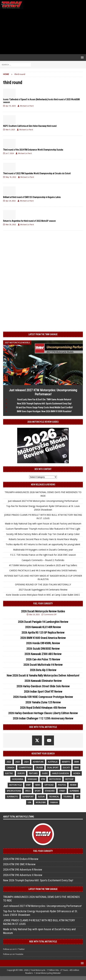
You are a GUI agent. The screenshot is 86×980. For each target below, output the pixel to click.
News (38, 785)
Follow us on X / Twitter (14, 949)
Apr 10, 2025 (11, 106)
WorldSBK (41, 802)
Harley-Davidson (60, 773)
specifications (14, 791)
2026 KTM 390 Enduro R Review (21, 859)
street (62, 791)
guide (45, 773)
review (73, 785)
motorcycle (15, 785)
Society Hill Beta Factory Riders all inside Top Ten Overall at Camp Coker (43, 534)
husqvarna (18, 779)
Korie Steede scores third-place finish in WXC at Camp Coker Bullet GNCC (43, 595)
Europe (21, 773)
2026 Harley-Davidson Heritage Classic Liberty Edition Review (43, 713)
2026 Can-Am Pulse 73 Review (43, 659)
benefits (66, 762)
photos (62, 785)
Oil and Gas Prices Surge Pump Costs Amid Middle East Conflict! (44, 407)
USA (29, 802)
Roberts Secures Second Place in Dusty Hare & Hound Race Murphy (43, 539)
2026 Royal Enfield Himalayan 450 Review (43, 708)
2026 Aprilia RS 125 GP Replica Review (43, 633)
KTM (43, 779)
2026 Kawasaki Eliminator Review (43, 681)
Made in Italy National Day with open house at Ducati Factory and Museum (43, 524)
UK (77, 797)
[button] (82, 57)
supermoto (12, 797)
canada (10, 768)
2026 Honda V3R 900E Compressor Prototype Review (43, 697)
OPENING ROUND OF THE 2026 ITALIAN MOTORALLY (43, 584)
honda (77, 773)
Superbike (74, 791)
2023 (18, 762)
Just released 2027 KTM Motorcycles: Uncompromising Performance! (43, 501)
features (33, 773)
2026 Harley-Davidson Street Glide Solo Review (43, 686)
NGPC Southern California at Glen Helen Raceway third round (30, 126)
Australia (53, 762)
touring (68, 797)
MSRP (28, 785)
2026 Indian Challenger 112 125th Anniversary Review (43, 718)
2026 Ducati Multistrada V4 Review (43, 665)
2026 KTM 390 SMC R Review (19, 864)
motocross (55, 779)
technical (54, 797)
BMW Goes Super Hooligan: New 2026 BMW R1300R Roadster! (44, 411)
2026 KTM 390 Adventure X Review (23, 875)
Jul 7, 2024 (10, 153)
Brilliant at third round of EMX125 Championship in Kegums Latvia (32, 197)
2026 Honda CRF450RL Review (43, 643)
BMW (77, 762)
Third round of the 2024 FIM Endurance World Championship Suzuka (33, 150)
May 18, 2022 (11, 177)
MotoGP (69, 779)
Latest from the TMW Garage (43, 334)
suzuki (41, 797)
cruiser (39, 768)
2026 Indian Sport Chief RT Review (43, 692)
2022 (9, 762)
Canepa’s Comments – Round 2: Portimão (43, 560)
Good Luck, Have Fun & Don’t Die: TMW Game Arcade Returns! (44, 400)
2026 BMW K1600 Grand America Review (43, 638)
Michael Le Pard (27, 106)
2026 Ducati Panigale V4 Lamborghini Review (43, 622)
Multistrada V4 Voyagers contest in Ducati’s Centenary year (43, 550)
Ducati (66, 768)
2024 (26, 762)
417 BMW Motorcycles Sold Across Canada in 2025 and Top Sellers (43, 565)
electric (9, 773)
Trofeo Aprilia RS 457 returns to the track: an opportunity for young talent (43, 544)
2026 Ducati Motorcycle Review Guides (43, 611)
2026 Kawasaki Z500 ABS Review (43, 654)
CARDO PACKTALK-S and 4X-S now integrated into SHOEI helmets (43, 570)
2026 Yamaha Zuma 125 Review (43, 702)
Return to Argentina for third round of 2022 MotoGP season (29, 221)
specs (28, 791)
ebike (76, 768)
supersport (28, 797)
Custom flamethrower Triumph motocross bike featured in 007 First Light (43, 529)
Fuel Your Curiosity (43, 604)
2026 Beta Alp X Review (43, 670)
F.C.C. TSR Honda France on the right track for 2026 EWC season (43, 555)
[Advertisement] (43, 32)
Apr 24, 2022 (11, 201)
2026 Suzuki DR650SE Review (43, 649)
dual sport (53, 768)
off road (49, 785)
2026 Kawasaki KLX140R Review (43, 627)
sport (38, 791)
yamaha (54, 802)
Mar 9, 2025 (10, 130)
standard (50, 791)
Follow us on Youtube (13, 954)
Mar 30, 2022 (11, 224)
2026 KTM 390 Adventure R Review (23, 870)
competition (25, 768)
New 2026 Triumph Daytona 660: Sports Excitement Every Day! (44, 404)
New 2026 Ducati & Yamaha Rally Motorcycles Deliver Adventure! (43, 675)
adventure (38, 762)
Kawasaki (32, 779)
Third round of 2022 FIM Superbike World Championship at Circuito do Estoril (37, 173)
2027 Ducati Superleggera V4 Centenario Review (43, 590)
